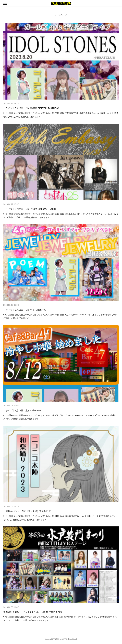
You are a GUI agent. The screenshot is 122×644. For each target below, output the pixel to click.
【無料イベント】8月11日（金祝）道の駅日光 (27, 511)
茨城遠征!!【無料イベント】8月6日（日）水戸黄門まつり (33, 612)
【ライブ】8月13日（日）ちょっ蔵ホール (25, 310)
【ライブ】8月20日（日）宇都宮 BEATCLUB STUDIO (31, 108)
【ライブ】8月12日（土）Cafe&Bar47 (23, 411)
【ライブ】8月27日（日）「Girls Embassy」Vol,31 (30, 209)
